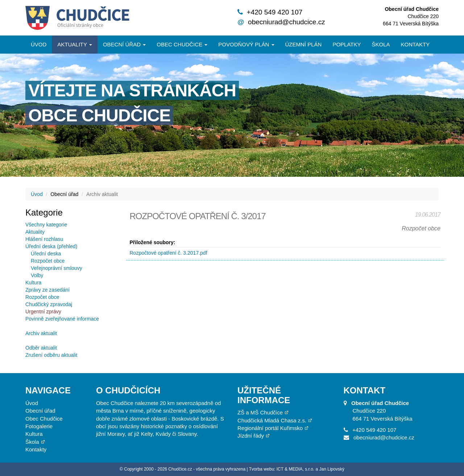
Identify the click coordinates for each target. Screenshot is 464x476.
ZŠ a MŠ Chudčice (260, 412)
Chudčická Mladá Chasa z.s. (272, 420)
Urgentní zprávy (43, 312)
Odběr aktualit (41, 348)
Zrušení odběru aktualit (51, 355)
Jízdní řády (251, 436)
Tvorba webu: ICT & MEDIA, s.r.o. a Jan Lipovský (297, 469)
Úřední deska (46, 254)
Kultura (33, 283)
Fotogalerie (39, 426)
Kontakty (415, 44)
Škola (381, 44)
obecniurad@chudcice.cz (287, 22)
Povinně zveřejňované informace (62, 319)
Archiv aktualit (41, 333)
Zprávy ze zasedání (47, 290)
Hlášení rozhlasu (44, 239)
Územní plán (304, 44)
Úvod (39, 44)
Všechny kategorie (46, 225)
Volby (37, 275)
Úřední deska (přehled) (51, 246)
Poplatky (347, 44)
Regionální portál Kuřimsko (270, 428)
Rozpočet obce (48, 261)
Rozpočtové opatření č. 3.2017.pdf (169, 253)
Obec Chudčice (44, 419)
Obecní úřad (124, 44)
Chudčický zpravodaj (49, 304)
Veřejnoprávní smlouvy (57, 268)
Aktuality (75, 44)
